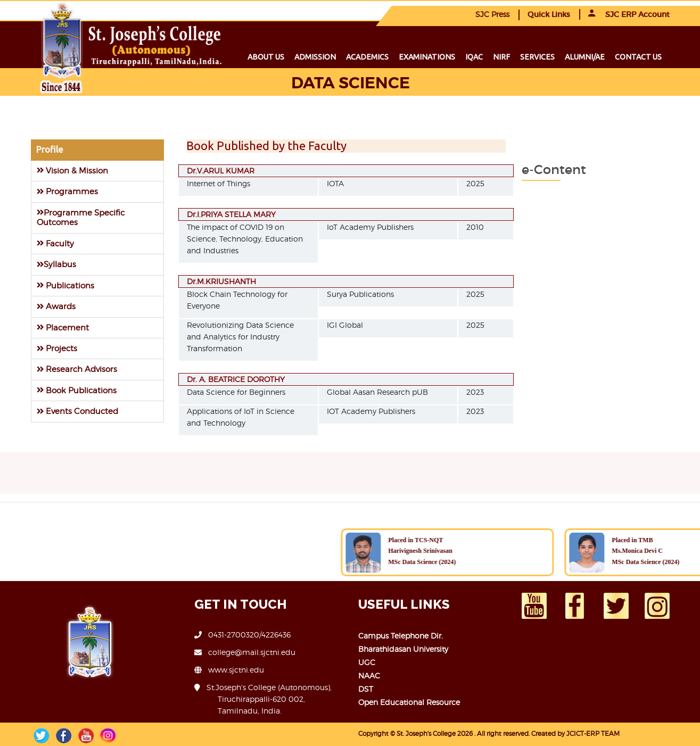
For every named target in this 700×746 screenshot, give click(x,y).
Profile (50, 150)
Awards (56, 306)
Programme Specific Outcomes (81, 217)
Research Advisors (77, 369)
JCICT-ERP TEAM (593, 733)
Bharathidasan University (403, 649)
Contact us (638, 57)
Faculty (55, 243)
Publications (65, 285)
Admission (315, 57)
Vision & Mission (72, 171)
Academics (367, 57)
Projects (57, 348)
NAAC (369, 675)
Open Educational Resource (409, 702)
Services (537, 57)
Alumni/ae (585, 57)
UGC (367, 662)
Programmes (67, 191)
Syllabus (56, 264)
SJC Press (492, 14)
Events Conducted (77, 411)
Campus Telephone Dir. (401, 636)
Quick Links (549, 14)
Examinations (427, 57)
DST (366, 689)
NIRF (501, 57)
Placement (63, 328)
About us (266, 57)
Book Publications (77, 390)
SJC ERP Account (629, 14)
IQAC (474, 57)
